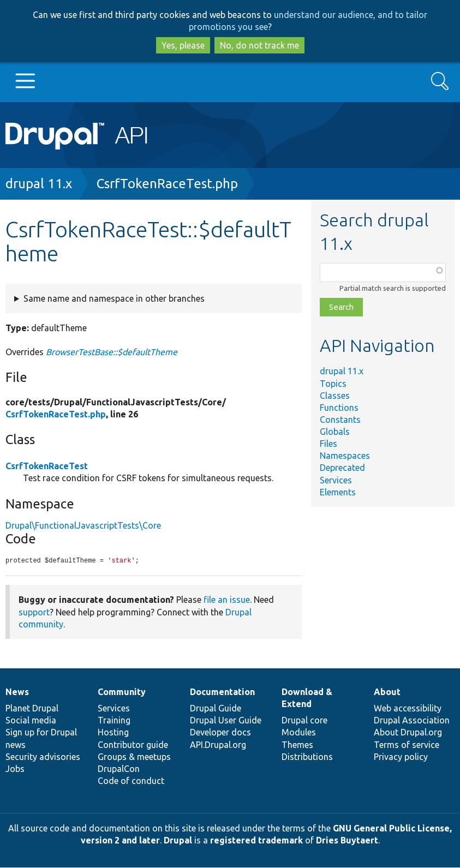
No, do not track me (259, 45)
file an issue (227, 600)
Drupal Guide (216, 709)
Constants (340, 420)
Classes (335, 396)
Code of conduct (131, 781)
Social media (31, 721)
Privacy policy (401, 757)
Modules (299, 733)
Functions (339, 408)
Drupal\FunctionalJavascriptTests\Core (83, 525)
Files (328, 444)
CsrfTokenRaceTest (47, 466)
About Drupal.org (408, 733)
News (17, 692)
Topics (333, 384)
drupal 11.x (39, 184)
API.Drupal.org (218, 745)
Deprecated (342, 468)
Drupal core (304, 721)
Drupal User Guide (226, 721)
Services (336, 480)
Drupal (178, 841)
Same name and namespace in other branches (114, 298)
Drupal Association (412, 721)
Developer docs (220, 733)
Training (114, 721)
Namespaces (345, 456)
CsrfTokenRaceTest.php (167, 184)
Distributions (307, 757)
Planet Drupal (32, 709)
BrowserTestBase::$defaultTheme (112, 352)
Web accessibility (408, 709)
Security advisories (43, 757)
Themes (297, 745)
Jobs (15, 769)
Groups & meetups (134, 757)
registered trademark (256, 841)
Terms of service (407, 745)
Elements (338, 492)
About (387, 692)
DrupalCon (119, 769)
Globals (335, 432)
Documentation (222, 692)
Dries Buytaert (347, 841)
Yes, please (183, 45)
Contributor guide (133, 745)
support (34, 613)
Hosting (113, 733)
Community (122, 692)
